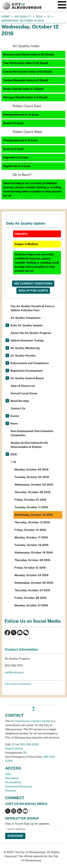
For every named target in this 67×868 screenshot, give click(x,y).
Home (6, 17)
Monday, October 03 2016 (32, 470)
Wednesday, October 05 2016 (34, 485)
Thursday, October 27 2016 (32, 590)
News (14, 424)
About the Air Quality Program (31, 333)
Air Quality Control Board (27, 378)
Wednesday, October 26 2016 (34, 583)
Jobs (8, 774)
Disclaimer (12, 778)
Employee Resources (19, 786)
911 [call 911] (25, 753)
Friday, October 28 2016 (30, 598)
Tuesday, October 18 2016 (32, 545)
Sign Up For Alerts (33, 291)
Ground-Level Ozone (24, 393)
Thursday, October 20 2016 (32, 560)
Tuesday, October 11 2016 (31, 507)
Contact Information (21, 649)
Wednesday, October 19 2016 (34, 553)
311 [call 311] (14, 744)
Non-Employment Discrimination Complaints (32, 433)
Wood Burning (20, 401)
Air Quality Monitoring (25, 348)
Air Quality (23, 17)
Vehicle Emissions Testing (27, 340)
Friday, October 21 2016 (30, 568)
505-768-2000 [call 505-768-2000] (29, 744)
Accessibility (13, 782)
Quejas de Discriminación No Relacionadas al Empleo (29, 445)
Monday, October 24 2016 (32, 575)
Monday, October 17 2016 (31, 537)
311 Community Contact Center (30, 721)
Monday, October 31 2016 (31, 605)
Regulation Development (27, 371)
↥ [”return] (33, 709)
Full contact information (18, 684)
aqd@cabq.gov (14, 672)
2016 (39, 17)
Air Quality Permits (23, 356)
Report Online (14, 748)
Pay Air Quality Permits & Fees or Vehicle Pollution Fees (33, 308)
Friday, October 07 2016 (30, 500)
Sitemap (11, 791)
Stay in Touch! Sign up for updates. (28, 824)
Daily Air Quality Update (26, 325)
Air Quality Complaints (26, 318)
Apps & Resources (23, 386)
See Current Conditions (33, 284)
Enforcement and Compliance (30, 363)
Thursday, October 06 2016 (32, 492)
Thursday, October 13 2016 (32, 522)
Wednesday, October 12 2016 (33, 515)
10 (48, 17)
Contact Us (18, 408)
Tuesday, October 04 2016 (32, 477)
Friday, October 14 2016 (30, 530)
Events (15, 416)
